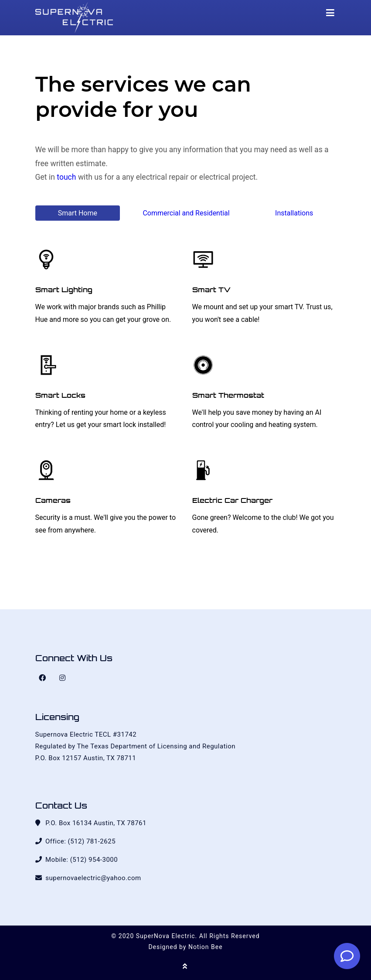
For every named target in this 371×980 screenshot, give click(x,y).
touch (66, 177)
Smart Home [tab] (78, 213)
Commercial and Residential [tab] (186, 213)
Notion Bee (206, 947)
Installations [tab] (294, 213)
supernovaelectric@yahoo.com (93, 878)
